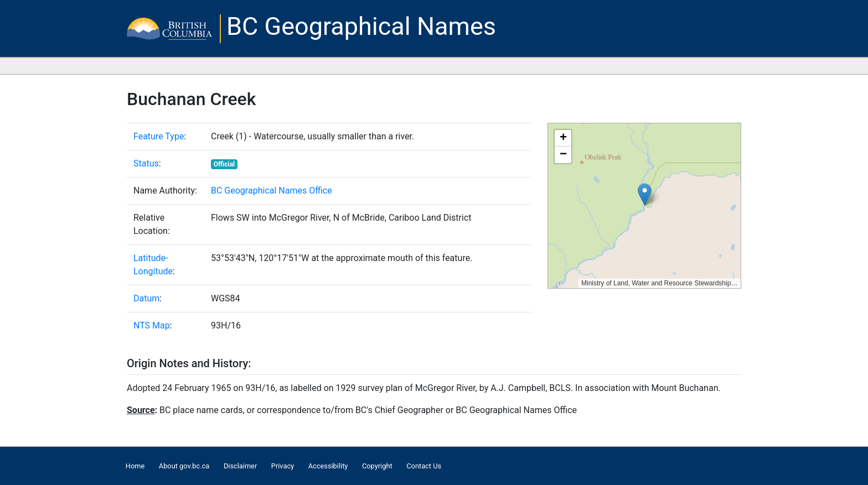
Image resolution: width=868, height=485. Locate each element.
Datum (146, 298)
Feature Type (159, 136)
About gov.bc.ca (184, 466)
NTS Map (152, 325)
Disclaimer (240, 466)
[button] (645, 194)
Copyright (377, 466)
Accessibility (328, 466)
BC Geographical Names (361, 26)
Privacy (283, 466)
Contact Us (424, 466)
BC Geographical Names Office (272, 191)
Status (146, 163)
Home (135, 466)
